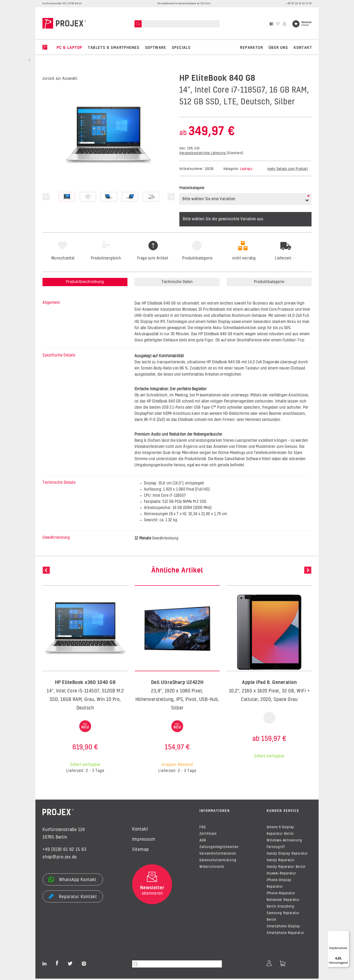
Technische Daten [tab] (177, 282)
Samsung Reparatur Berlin (283, 918)
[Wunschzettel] (278, 24)
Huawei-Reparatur (281, 875)
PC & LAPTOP (69, 48)
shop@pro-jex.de (60, 857)
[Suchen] (138, 24)
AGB (203, 842)
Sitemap (141, 850)
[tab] (197, 269)
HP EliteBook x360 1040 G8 (85, 683)
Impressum (144, 840)
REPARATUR (251, 48)
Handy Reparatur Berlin (286, 868)
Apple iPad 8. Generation (269, 683)
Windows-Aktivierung (284, 842)
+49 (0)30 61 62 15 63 (64, 850)
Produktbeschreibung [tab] (85, 282)
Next (171, 197)
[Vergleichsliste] (271, 24)
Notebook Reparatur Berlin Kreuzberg (283, 905)
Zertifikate (208, 835)
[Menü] (346, 933)
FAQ (203, 829)
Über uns (278, 48)
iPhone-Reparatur (281, 895)
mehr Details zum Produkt (288, 169)
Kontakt (303, 48)
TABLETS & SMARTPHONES (114, 48)
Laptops (246, 169)
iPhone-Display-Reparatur (280, 885)
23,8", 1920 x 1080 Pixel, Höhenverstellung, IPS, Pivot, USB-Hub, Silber (177, 700)
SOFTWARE (156, 48)
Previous (46, 197)
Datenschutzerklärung (218, 862)
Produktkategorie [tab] (269, 282)
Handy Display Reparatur (287, 855)
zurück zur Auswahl (60, 79)
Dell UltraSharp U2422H (177, 683)
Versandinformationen (218, 855)
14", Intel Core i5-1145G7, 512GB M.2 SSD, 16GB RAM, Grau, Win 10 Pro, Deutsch (85, 700)
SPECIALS (181, 48)
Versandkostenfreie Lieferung (202, 153)
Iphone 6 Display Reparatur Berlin (280, 832)
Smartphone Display (283, 928)
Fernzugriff (276, 848)
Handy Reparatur (281, 862)
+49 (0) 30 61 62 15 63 (299, 4)
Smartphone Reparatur (286, 934)
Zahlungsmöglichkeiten (219, 848)
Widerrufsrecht (212, 868)
